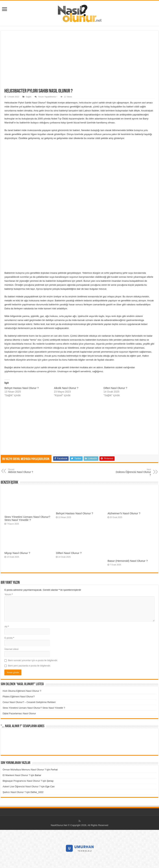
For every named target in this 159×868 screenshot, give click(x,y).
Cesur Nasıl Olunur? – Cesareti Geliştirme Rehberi (29, 702)
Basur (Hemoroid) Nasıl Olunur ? (128, 561)
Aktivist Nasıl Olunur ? (27, 471)
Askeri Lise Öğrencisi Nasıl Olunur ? (22, 786)
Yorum (9, 594)
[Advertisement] (79, 61)
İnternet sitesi (11, 649)
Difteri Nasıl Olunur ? (115, 388)
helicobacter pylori (88, 103)
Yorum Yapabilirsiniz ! (48, 97)
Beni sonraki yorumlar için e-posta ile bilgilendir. (33, 660)
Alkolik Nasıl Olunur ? (66, 388)
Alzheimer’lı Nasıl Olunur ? (124, 513)
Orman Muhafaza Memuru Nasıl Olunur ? (24, 770)
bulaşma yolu (141, 130)
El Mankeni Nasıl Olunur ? (16, 775)
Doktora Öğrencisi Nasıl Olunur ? (132, 472)
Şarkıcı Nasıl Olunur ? (14, 792)
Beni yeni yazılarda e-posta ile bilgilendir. (29, 666)
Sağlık (29, 97)
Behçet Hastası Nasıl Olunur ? (21, 388)
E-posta (9, 638)
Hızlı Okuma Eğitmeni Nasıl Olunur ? (22, 691)
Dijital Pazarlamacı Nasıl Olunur (19, 713)
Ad (7, 627)
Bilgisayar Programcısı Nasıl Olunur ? (22, 781)
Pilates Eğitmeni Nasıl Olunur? (19, 697)
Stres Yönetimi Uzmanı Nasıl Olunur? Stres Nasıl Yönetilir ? (27, 518)
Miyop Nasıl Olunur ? (17, 553)
